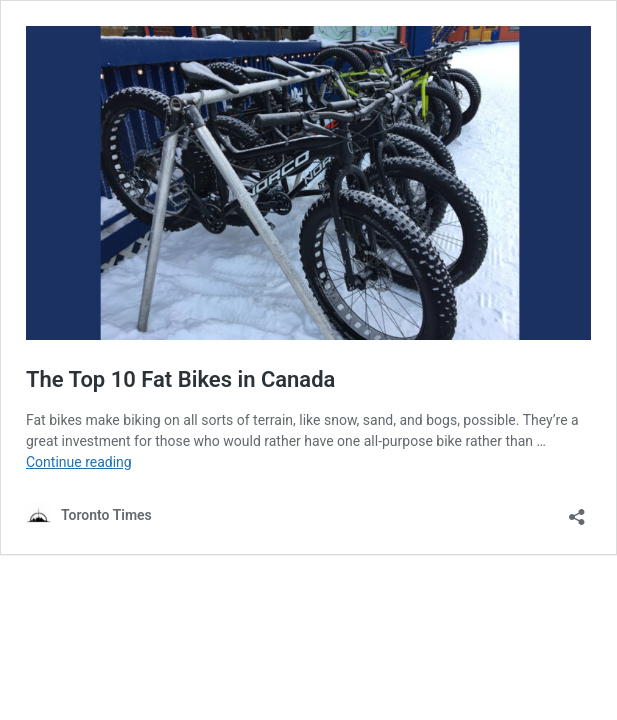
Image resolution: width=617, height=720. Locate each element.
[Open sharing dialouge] (577, 510)
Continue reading (79, 462)
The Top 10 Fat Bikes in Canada (180, 379)
